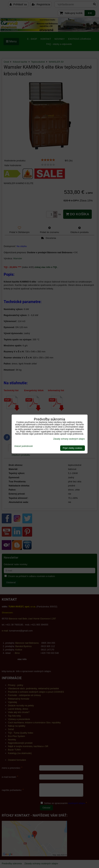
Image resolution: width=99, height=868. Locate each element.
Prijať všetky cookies (73, 448)
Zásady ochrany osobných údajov (69, 439)
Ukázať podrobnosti (24, 446)
